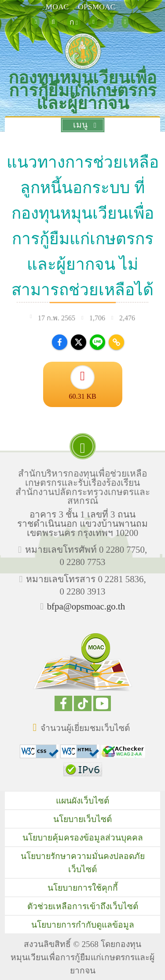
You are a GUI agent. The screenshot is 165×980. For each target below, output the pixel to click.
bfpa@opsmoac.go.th (86, 606)
